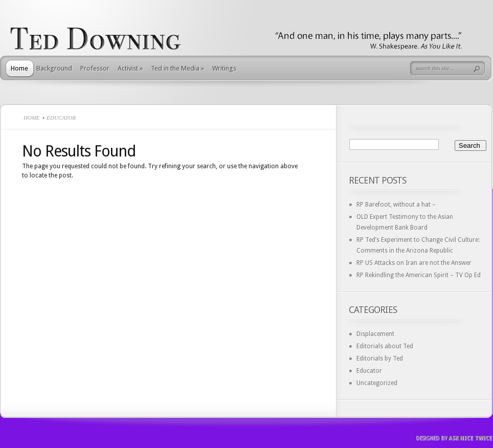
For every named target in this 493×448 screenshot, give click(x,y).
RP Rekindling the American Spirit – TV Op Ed (419, 275)
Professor (95, 68)
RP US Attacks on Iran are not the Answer (414, 263)
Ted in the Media (177, 68)
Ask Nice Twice (470, 438)
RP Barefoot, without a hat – (396, 205)
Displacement (375, 334)
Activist (130, 68)
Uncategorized (377, 383)
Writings (224, 68)
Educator (369, 371)
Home (19, 68)
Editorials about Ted (385, 346)
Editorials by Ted (380, 359)
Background (54, 68)
